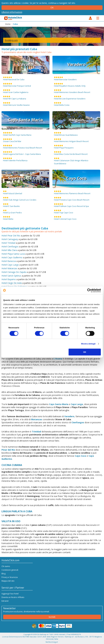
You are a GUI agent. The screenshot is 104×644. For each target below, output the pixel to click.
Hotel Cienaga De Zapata (14, 272)
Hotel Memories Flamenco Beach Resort (72, 192)
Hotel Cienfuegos (10, 246)
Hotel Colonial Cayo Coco (65, 218)
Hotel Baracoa (9, 261)
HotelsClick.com (13, 18)
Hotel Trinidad (8, 243)
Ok (52, 8)
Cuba (15, 24)
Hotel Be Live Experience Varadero (70, 98)
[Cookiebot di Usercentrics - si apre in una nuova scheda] (88, 290)
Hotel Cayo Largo (10, 265)
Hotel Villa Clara (9, 250)
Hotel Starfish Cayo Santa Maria (17, 134)
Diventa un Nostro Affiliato (13, 597)
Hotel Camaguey (10, 239)
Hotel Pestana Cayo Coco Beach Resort (72, 199)
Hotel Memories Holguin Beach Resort (71, 140)
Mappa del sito (8, 581)
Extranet (5, 601)
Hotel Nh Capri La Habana (15, 98)
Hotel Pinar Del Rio (11, 236)
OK (85, 352)
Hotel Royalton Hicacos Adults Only (70, 85)
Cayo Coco (76, 178)
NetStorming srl (52, 642)
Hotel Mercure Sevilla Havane (16, 104)
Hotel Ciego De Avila (12, 283)
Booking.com (11, 40)
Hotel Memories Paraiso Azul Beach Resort (23, 147)
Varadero (76, 64)
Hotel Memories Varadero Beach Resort (72, 91)
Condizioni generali (10, 570)
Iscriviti (52, 617)
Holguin (76, 120)
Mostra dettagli (88, 344)
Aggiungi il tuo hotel (10, 594)
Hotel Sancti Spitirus (11, 276)
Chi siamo (6, 566)
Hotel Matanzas (9, 268)
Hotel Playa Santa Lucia (13, 254)
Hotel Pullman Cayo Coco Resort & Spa (71, 205)
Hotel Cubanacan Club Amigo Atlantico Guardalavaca (71, 161)
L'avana (25, 64)
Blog (3, 574)
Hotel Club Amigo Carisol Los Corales (20, 199)
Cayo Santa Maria (25, 120)
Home (8, 24)
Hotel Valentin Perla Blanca (15, 160)
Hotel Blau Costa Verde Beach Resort (71, 153)
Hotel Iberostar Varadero (65, 79)
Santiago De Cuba (25, 178)
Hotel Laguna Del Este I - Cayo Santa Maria (22, 153)
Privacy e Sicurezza (10, 577)
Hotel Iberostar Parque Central (17, 85)
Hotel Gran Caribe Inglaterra (16, 91)
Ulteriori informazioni (12, 12)
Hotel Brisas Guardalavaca (66, 134)
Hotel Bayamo (9, 279)
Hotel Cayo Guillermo (12, 257)
